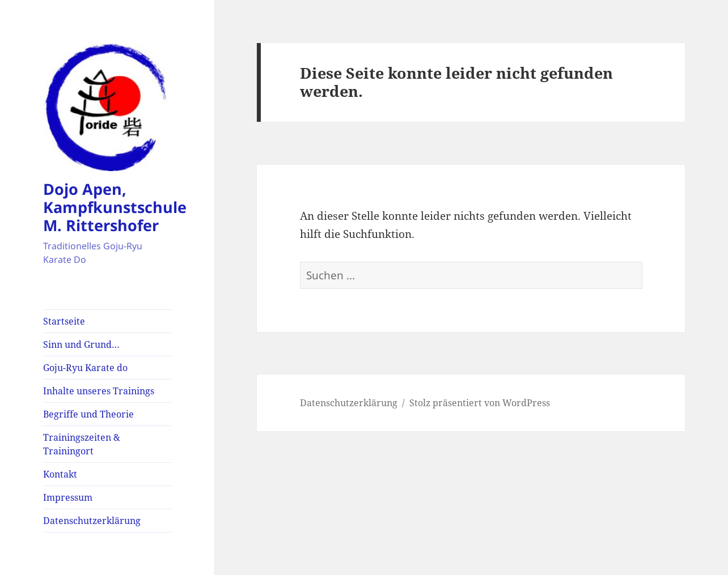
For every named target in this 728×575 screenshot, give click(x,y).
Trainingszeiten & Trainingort (82, 444)
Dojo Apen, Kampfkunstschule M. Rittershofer (115, 207)
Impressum (68, 497)
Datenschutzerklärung (92, 521)
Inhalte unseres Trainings (99, 391)
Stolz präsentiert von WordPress (480, 403)
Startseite (64, 321)
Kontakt (60, 474)
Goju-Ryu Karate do (85, 368)
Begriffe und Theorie (88, 414)
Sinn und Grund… (81, 344)
